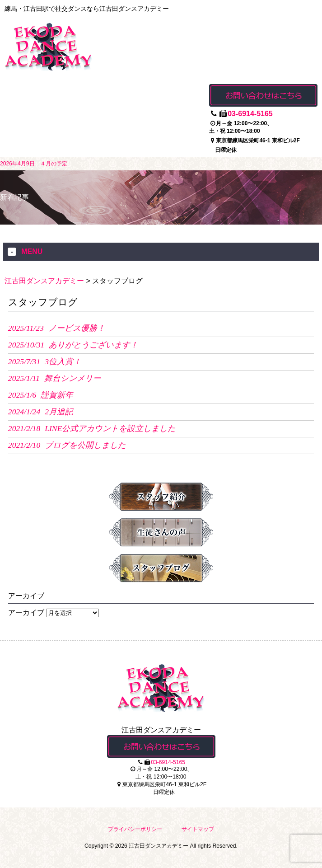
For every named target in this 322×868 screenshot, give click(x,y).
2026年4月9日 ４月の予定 (34, 164)
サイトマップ (198, 829)
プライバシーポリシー (135, 829)
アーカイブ (26, 612)
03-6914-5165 (250, 114)
